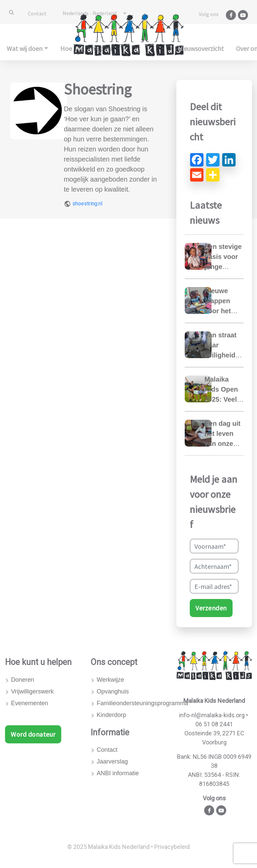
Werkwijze (110, 680)
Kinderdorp (111, 715)
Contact (37, 13)
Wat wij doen (25, 48)
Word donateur (33, 734)
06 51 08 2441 (214, 724)
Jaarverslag (112, 761)
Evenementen (30, 703)
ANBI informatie (118, 773)
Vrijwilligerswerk (32, 691)
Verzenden (211, 608)
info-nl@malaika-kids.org (212, 715)
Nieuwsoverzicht (201, 48)
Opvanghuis (113, 691)
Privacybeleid (172, 847)
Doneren (23, 680)
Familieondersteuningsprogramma (132, 703)
